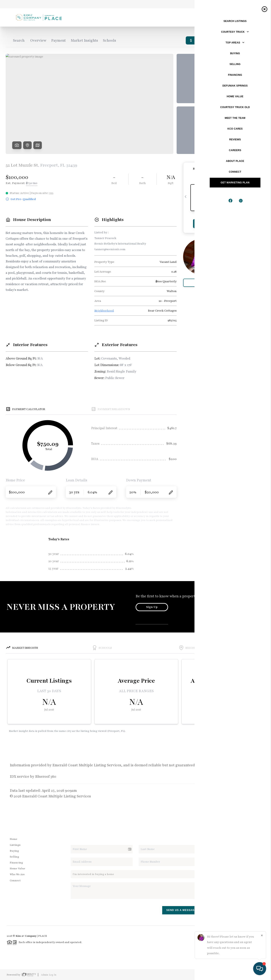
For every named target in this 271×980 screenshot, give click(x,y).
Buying (14, 851)
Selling (14, 857)
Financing (16, 863)
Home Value (17, 868)
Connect (15, 880)
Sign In (255, 4)
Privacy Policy (207, 975)
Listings (15, 845)
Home (13, 839)
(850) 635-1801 (236, 885)
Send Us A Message (181, 910)
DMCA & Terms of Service (235, 975)
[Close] (262, 936)
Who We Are (17, 874)
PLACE (43, 936)
